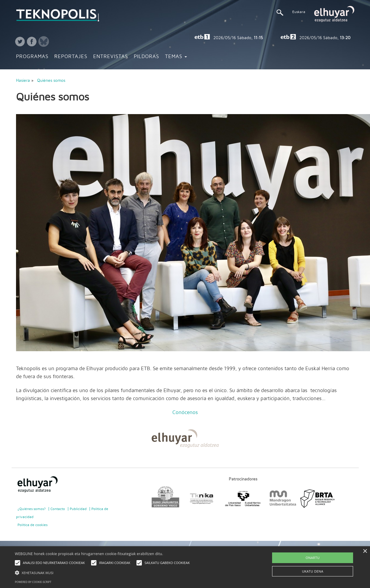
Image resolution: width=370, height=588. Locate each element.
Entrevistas (111, 57)
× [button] (365, 551)
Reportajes (71, 57)
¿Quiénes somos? (32, 509)
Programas (32, 57)
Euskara (299, 12)
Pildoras (146, 57)
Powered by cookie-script (33, 582)
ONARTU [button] (313, 558)
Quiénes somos (51, 81)
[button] (104, 572)
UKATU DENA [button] (313, 571)
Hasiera (23, 81)
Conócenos (185, 413)
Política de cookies (32, 525)
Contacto (58, 509)
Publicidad (78, 509)
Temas (176, 57)
